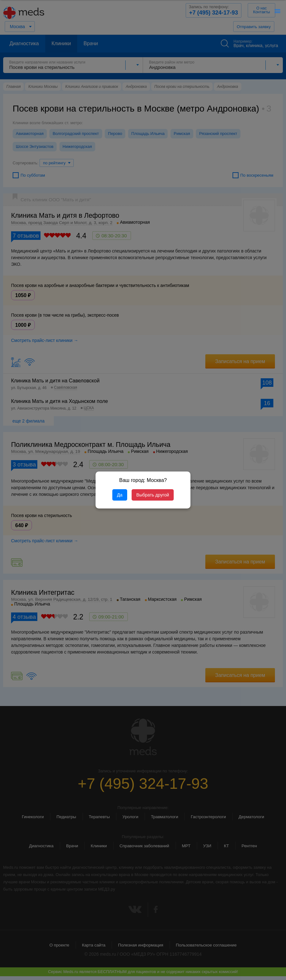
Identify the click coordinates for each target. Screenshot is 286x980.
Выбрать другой (153, 495)
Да (120, 495)
